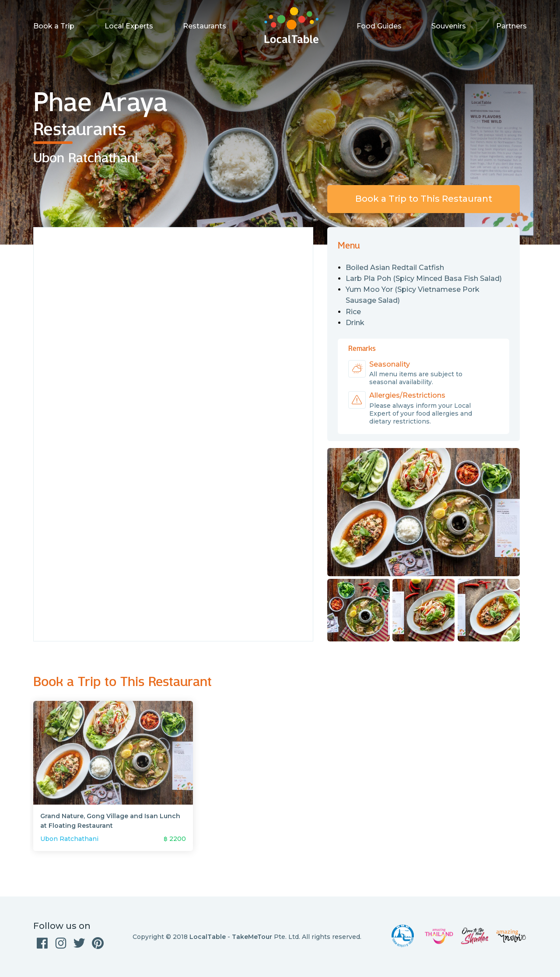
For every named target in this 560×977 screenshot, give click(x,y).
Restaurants (205, 26)
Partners (511, 26)
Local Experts (129, 26)
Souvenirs (449, 26)
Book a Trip (54, 26)
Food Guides (379, 26)
